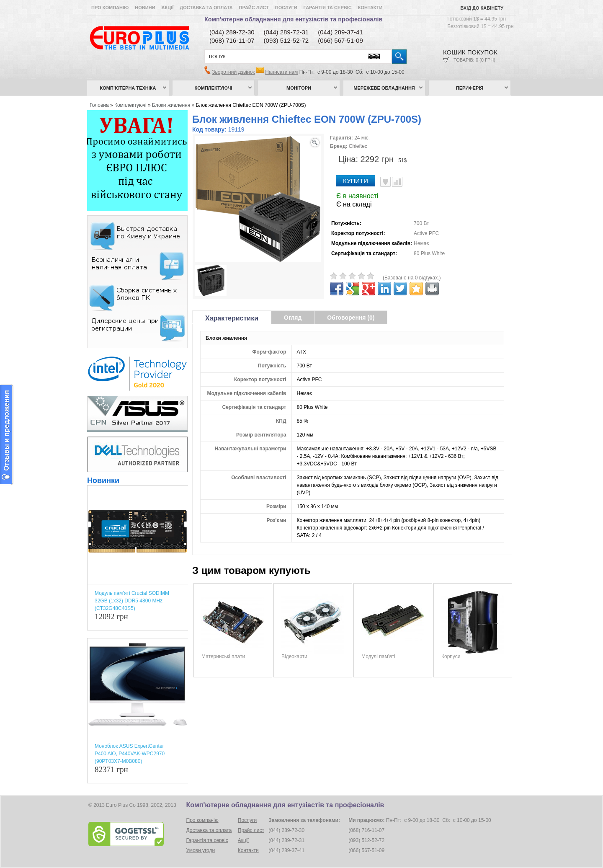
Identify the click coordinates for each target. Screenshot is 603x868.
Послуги (286, 8)
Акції (168, 8)
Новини (145, 8)
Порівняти (397, 182)
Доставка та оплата (206, 8)
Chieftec (358, 146)
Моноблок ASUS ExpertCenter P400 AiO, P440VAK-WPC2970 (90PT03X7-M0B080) (130, 754)
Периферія (470, 88)
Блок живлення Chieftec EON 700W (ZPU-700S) (251, 105)
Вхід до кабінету (482, 8)
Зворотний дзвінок (233, 72)
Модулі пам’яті (378, 656)
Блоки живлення (171, 105)
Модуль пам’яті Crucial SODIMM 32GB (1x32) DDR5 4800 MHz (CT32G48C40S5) (132, 601)
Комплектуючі (214, 88)
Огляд (293, 318)
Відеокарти (294, 656)
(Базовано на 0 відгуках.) (412, 278)
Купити (356, 181)
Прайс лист (254, 8)
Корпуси (451, 656)
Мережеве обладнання (384, 88)
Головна (99, 105)
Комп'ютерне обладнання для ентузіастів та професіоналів (293, 19)
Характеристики (232, 318)
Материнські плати (223, 656)
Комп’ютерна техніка (128, 88)
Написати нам (281, 72)
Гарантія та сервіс (328, 8)
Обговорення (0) (351, 318)
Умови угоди (201, 850)
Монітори (299, 88)
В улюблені (385, 182)
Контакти (370, 8)
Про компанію (110, 8)
